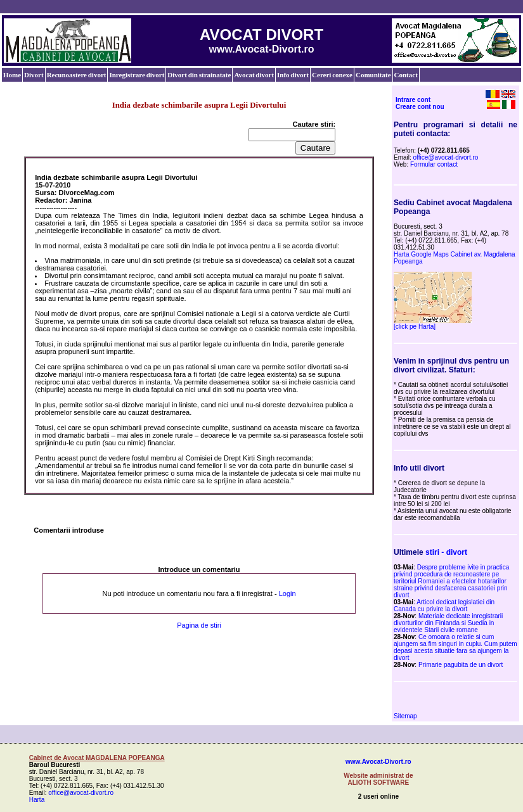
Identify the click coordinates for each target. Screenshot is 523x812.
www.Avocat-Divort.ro (378, 762)
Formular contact (434, 164)
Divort (34, 75)
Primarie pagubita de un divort (461, 665)
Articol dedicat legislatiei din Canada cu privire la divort (444, 606)
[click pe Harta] (415, 327)
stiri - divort (446, 552)
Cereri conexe (332, 75)
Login (287, 593)
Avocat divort (254, 75)
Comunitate (373, 75)
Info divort (293, 75)
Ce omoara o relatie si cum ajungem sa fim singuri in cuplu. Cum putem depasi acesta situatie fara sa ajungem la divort (455, 647)
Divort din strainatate (199, 75)
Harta (37, 800)
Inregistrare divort (137, 75)
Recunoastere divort (77, 75)
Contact (406, 75)
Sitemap (405, 716)
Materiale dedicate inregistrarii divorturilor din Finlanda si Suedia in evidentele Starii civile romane (448, 623)
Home (12, 75)
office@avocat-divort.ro (446, 157)
